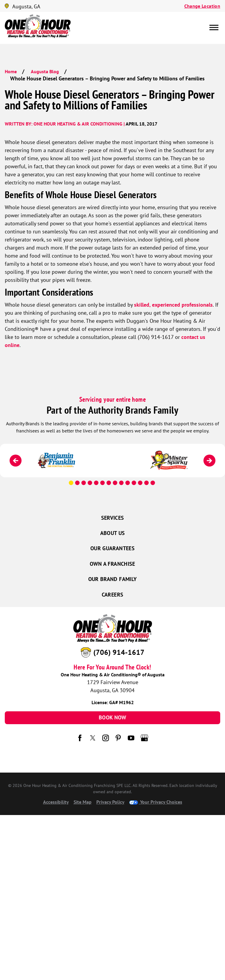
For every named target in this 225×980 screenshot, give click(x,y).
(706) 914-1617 (119, 652)
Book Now (113, 717)
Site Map (83, 802)
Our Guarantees (113, 548)
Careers (113, 595)
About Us (113, 533)
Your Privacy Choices (156, 802)
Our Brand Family (113, 579)
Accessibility (56, 802)
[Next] (209, 461)
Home (11, 71)
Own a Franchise (112, 564)
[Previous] (16, 461)
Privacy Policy (110, 802)
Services (113, 518)
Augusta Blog (45, 71)
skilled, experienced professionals (173, 305)
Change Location (202, 6)
